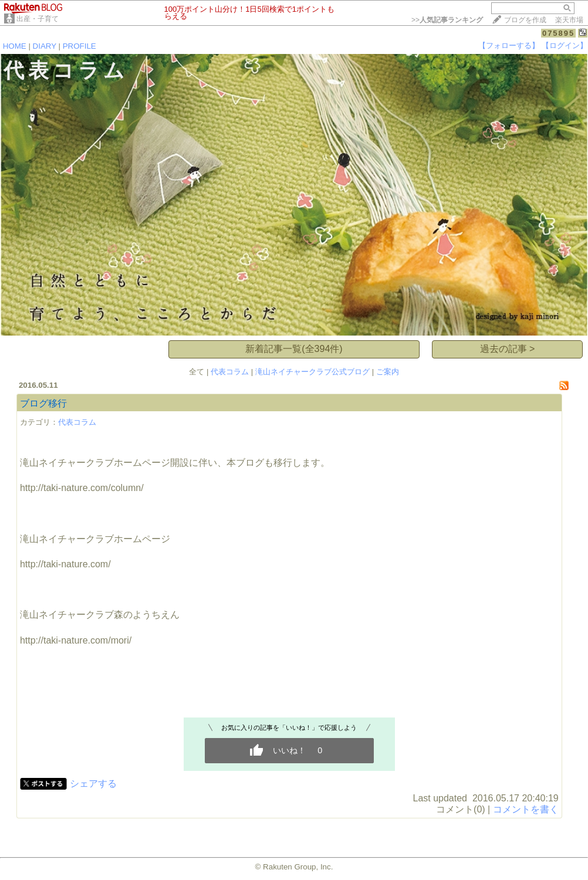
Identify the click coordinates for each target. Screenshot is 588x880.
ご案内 (388, 372)
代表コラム (230, 372)
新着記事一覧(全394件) (294, 349)
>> (447, 20)
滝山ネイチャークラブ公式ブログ (312, 372)
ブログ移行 (43, 403)
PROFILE (80, 46)
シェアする (93, 783)
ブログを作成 (525, 20)
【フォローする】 (509, 45)
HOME (15, 46)
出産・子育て (38, 19)
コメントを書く (526, 809)
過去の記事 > (508, 349)
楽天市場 (569, 20)
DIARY (45, 46)
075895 (558, 33)
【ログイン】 (565, 45)
